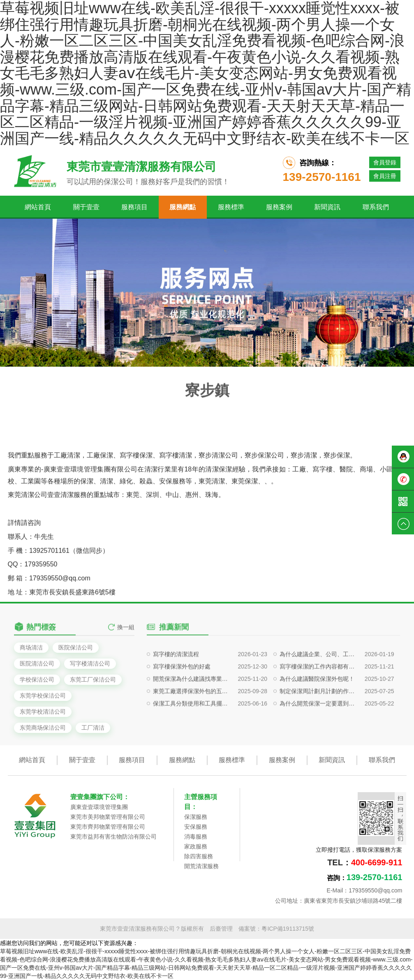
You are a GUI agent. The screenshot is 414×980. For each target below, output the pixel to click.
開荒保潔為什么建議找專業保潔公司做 (192, 718)
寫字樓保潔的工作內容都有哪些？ (318, 705)
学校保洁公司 (37, 680)
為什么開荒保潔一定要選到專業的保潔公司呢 (318, 742)
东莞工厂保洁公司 (93, 680)
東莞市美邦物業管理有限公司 (108, 817)
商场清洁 (31, 647)
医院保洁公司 (76, 647)
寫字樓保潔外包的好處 (182, 705)
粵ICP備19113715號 (288, 929)
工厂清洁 (93, 728)
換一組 (126, 638)
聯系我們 (376, 207)
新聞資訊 (327, 207)
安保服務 (196, 827)
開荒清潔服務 (201, 866)
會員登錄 (385, 162)
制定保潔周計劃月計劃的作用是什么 (318, 730)
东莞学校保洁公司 (43, 696)
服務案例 (279, 207)
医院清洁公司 (37, 663)
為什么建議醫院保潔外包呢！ (317, 718)
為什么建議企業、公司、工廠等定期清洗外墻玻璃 (318, 693)
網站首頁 (38, 207)
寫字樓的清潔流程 (176, 693)
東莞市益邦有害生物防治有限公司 (113, 837)
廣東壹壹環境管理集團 (99, 807)
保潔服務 (196, 817)
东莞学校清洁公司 (43, 712)
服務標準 (231, 207)
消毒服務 (196, 837)
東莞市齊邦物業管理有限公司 (108, 827)
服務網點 (183, 207)
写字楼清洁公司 (90, 663)
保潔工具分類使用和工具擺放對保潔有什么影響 (192, 742)
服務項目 (134, 207)
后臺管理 (221, 929)
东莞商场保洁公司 (43, 728)
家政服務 (196, 846)
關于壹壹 (86, 207)
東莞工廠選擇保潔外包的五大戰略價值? (192, 730)
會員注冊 (385, 176)
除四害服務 (199, 856)
